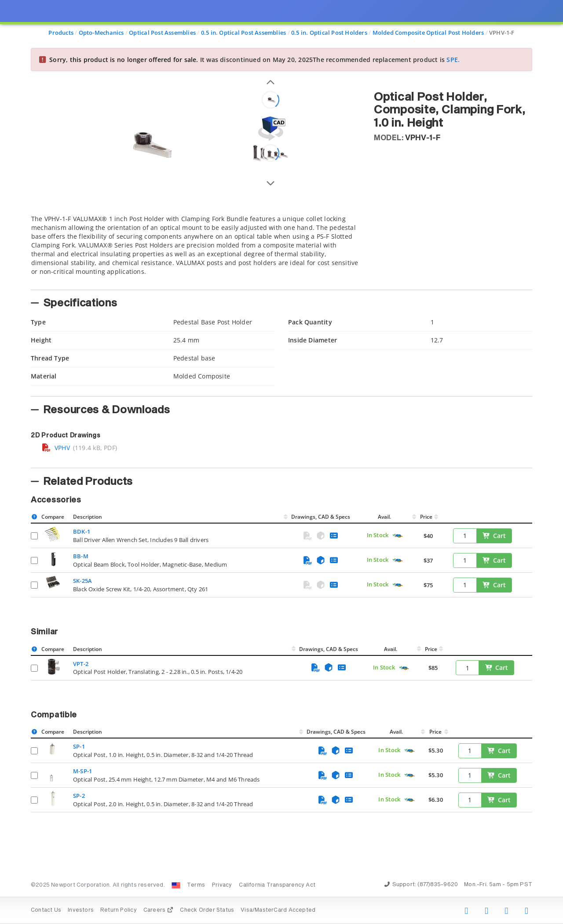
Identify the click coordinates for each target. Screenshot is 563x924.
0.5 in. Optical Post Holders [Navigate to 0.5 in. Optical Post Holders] (329, 33)
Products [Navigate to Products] (61, 33)
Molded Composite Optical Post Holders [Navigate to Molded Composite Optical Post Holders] (428, 33)
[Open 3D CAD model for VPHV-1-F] (271, 129)
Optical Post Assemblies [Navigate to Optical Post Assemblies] (162, 33)
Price (426, 517)
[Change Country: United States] (176, 885)
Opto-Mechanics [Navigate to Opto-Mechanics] (101, 33)
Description (88, 517)
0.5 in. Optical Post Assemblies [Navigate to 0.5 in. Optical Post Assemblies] (244, 33)
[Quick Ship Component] (397, 536)
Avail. (385, 517)
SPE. (453, 60)
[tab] (196, 250)
